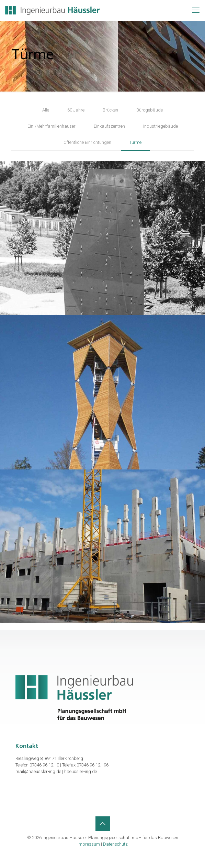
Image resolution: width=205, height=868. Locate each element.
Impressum (89, 844)
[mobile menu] (196, 10)
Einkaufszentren (109, 126)
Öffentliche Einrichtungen (87, 142)
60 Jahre (76, 110)
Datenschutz (115, 844)
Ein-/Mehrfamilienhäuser (52, 126)
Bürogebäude (150, 110)
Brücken (110, 110)
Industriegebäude (161, 126)
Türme (135, 142)
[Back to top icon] (103, 824)
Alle (46, 110)
